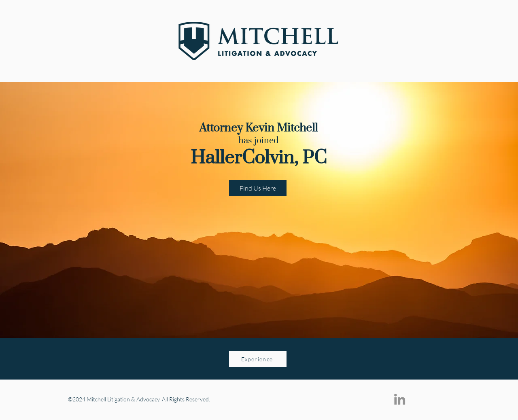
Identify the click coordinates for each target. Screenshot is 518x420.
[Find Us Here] (258, 188)
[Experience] (258, 359)
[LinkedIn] (400, 399)
